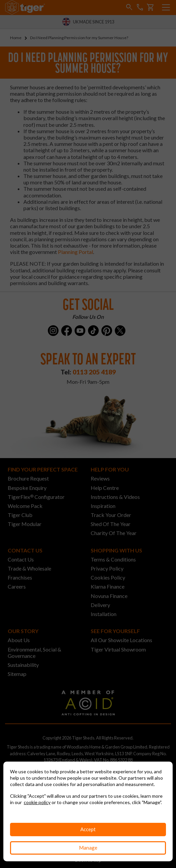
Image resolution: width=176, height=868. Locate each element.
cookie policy (37, 802)
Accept (88, 829)
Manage (88, 848)
